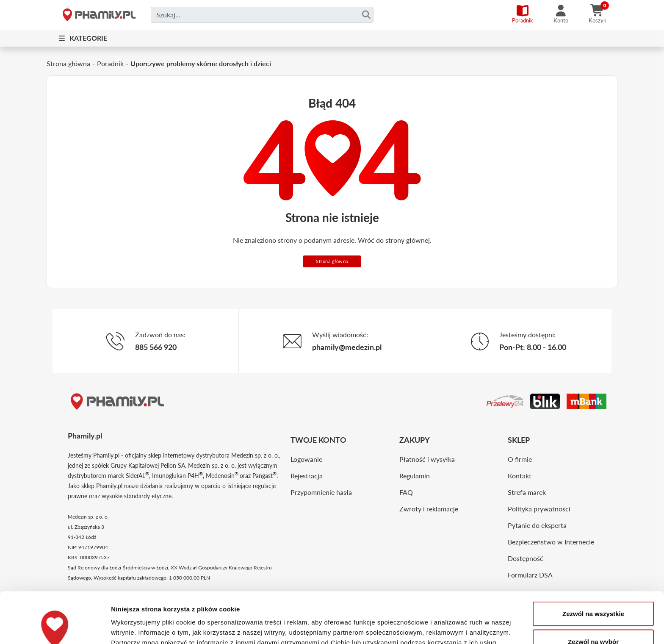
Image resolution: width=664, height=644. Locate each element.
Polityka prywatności (539, 509)
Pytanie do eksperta (537, 525)
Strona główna (332, 261)
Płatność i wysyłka (427, 459)
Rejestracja (307, 476)
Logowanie (306, 459)
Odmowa (593, 621)
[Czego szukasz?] (262, 15)
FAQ (406, 492)
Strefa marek (527, 492)
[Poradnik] (523, 15)
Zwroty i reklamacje (429, 509)
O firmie (520, 459)
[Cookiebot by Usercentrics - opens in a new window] (55, 627)
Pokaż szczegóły (452, 622)
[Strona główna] (99, 15)
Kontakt (520, 476)
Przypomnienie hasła (321, 492)
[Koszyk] (598, 15)
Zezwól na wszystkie (593, 566)
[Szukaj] (366, 15)
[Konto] (561, 15)
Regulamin (415, 476)
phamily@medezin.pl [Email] (347, 347)
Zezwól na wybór (593, 594)
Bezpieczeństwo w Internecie (551, 542)
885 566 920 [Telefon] (156, 347)
